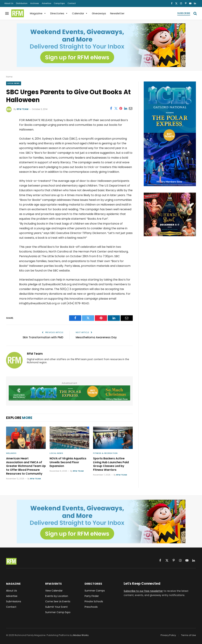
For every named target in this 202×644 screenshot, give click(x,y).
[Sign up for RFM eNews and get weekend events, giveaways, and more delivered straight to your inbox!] (101, 45)
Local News (14, 83)
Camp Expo (59, 3)
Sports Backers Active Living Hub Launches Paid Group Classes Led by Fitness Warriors (111, 464)
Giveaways (99, 13)
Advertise (46, 3)
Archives (35, 3)
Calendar (80, 13)
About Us (9, 3)
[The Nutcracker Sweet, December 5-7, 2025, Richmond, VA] (170, 235)
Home (9, 77)
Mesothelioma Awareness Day (96, 337)
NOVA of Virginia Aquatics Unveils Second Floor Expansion (68, 462)
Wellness (11, 453)
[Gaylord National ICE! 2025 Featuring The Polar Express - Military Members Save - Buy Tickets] (69, 393)
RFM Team (23, 109)
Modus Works (81, 635)
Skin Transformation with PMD (43, 337)
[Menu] (7, 13)
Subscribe (184, 13)
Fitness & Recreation (105, 453)
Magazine (38, 13)
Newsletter (117, 13)
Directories (59, 13)
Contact (72, 3)
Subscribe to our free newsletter (143, 591)
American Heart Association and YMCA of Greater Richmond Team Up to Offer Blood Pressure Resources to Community (26, 466)
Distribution (22, 3)
